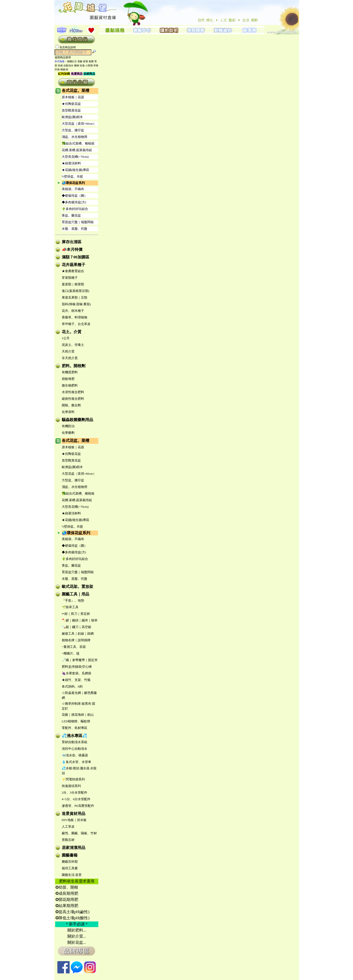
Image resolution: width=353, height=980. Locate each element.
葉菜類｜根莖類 (73, 284)
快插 (60, 66)
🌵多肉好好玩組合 (75, 209)
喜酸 (80, 61)
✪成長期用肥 (67, 893)
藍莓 (86, 61)
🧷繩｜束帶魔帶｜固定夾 (80, 660)
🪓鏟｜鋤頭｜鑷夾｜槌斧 (80, 620)
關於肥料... (77, 930)
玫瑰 (82, 66)
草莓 (96, 66)
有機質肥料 (70, 372)
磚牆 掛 (64, 69)
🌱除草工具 (70, 607)
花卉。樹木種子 (73, 311)
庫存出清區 (72, 242)
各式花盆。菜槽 (76, 91)
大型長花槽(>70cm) (75, 157)
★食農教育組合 (73, 271)
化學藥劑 (68, 433)
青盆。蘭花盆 (71, 215)
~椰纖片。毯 (71, 653)
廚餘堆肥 (68, 379)
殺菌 (91, 61)
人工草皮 (68, 827)
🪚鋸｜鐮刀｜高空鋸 (76, 627)
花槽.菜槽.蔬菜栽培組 (77, 150)
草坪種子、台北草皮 (76, 324)
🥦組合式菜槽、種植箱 (78, 143)
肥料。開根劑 (74, 366)
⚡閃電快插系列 (73, 779)
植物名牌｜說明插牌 (76, 640)
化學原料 (68, 412)
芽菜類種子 (70, 278)
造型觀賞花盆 (71, 110)
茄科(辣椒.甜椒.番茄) (76, 304)
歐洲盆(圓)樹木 (72, 117)
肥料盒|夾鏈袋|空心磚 (77, 667)
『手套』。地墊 (73, 600)
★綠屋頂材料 (71, 163)
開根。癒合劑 (71, 405)
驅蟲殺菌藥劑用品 (77, 420)
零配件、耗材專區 (75, 728)
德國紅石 (72, 61)
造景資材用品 (74, 814)
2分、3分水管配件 (75, 792)
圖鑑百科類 (70, 862)
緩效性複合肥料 (73, 399)
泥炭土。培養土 (73, 345)
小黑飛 (89, 66)
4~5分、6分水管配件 (76, 799)
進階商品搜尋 (64, 57)
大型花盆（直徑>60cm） (79, 124)
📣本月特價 (72, 249)
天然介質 (68, 351)
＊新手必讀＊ (77, 924)
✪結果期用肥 (67, 906)
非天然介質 (70, 358)
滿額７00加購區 (76, 257)
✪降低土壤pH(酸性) (72, 918)
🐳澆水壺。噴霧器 (75, 755)
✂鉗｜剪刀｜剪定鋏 (76, 614)
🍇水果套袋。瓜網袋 (76, 673)
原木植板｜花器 (73, 97)
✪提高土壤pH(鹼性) (72, 912)
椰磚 (76, 66)
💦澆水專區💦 (75, 736)
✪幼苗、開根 (67, 887)
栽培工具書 (70, 868)
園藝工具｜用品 (76, 594)
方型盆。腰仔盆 (73, 130)
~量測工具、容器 (74, 647)
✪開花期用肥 (67, 900)
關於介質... (77, 936)
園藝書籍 (70, 855)
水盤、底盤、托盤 (75, 229)
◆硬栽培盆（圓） (75, 196)
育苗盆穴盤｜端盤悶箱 (78, 222)
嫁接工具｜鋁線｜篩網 (78, 634)
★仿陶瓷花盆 (71, 104)
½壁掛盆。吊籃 (73, 176)
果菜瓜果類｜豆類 (75, 297)
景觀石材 (68, 840)
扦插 (57, 69)
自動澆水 (68, 66)
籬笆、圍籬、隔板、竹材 (79, 833)
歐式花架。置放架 (77, 587)
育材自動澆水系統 (75, 742)
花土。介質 (72, 332)
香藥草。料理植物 (75, 317)
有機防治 (68, 426)
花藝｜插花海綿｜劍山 (78, 715)
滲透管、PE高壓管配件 (78, 806)
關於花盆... (77, 942)
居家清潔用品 (74, 848)
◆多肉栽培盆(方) (74, 202)
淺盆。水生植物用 (75, 137)
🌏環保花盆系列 (73, 183)
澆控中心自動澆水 (75, 749)
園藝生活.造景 (72, 875)
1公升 (66, 338)
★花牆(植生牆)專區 (76, 170)
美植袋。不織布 (73, 189)
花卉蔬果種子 (74, 265)
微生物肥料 (70, 385)
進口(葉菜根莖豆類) (76, 291)
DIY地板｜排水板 (74, 820)
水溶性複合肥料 (73, 392)
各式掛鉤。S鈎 (72, 686)
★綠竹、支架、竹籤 (76, 680)
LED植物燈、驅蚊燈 (76, 721)
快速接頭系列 (71, 786)
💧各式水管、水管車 (76, 762)
